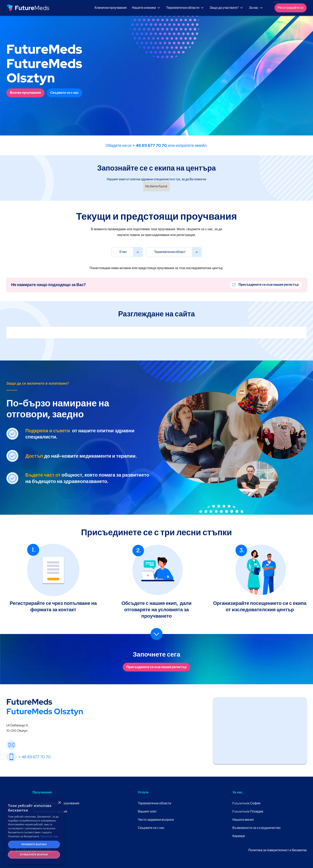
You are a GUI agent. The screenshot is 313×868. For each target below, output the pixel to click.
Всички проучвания (25, 93)
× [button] (59, 803)
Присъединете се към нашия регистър (156, 667)
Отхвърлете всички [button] (34, 855)
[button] (147, 8)
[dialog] (34, 831)
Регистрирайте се (291, 8)
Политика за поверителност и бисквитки (277, 850)
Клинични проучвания (111, 8)
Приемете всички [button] (34, 844)
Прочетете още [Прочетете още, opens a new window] (49, 836)
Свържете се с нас (64, 93)
